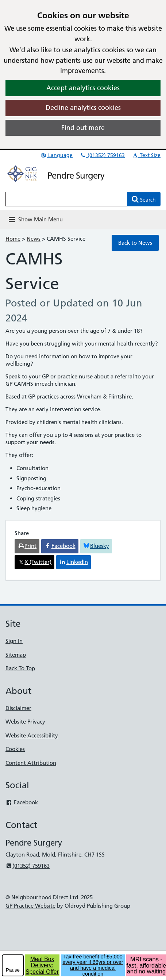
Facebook (22, 802)
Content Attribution (31, 763)
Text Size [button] (146, 155)
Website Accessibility (32, 735)
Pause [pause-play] (13, 970)
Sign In (14, 641)
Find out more (83, 128)
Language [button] (56, 155)
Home (13, 239)
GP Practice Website (30, 906)
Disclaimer (18, 708)
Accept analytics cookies (83, 88)
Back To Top (20, 668)
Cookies (15, 749)
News (34, 239)
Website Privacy (25, 722)
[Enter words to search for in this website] (66, 199)
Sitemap (16, 655)
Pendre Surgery (76, 176)
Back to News (135, 243)
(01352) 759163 (102, 155)
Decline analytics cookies (83, 108)
